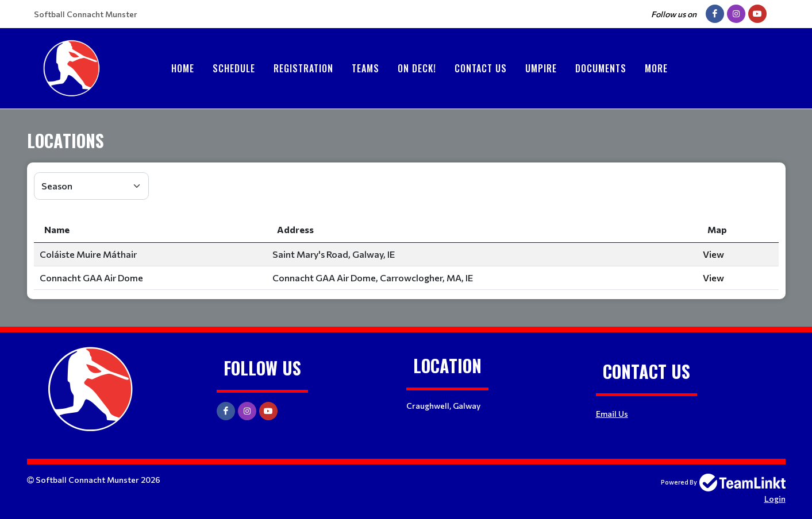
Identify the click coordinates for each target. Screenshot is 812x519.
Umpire (541, 68)
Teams (365, 68)
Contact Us (481, 68)
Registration (303, 68)
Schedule (234, 68)
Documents (601, 68)
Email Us (612, 414)
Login (775, 499)
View (713, 254)
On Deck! (417, 68)
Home (183, 68)
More (656, 68)
